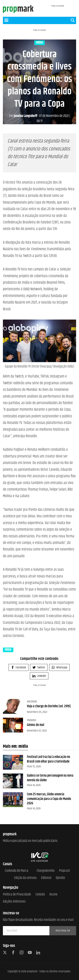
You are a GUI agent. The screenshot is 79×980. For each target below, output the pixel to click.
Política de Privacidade (17, 895)
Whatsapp (59, 667)
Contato (40, 895)
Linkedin (39, 676)
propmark (32, 971)
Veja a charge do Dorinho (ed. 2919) (49, 706)
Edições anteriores (14, 902)
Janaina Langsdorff (23, 116)
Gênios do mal (36, 725)
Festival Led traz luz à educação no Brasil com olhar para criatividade (49, 759)
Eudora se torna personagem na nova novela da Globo (50, 778)
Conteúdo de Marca (17, 871)
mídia (39, 43)
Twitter (39, 667)
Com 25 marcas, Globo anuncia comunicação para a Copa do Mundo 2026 (49, 799)
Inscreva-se (63, 931)
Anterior (32, 702)
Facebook (18, 667)
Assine (53, 895)
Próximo (31, 720)
